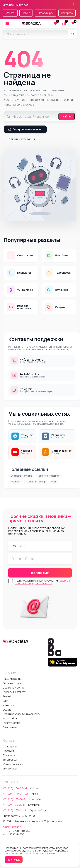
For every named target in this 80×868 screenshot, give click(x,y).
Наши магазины (12, 679)
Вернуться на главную (25, 129)
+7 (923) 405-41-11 (15, 810)
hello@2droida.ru (13, 827)
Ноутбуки (8, 751)
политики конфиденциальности (33, 583)
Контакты (8, 705)
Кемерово (67, 13)
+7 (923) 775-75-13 (14, 805)
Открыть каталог (22, 139)
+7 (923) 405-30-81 (15, 799)
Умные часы (10, 768)
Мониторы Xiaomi (13, 764)
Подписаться (40, 573)
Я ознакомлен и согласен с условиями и (43, 582)
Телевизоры (10, 760)
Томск (26, 13)
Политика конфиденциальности (22, 714)
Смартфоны (10, 746)
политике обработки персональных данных (30, 853)
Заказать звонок (12, 723)
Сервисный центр (36, 482)
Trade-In (15, 482)
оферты (64, 581)
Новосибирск (46, 13)
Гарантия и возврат (49, 476)
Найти (67, 116)
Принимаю (14, 860)
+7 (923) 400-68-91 (15, 788)
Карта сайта (10, 718)
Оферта (7, 710)
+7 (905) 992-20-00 (15, 794)
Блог (54, 482)
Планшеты (9, 755)
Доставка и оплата (21, 476)
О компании (10, 727)
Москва (10, 13)
